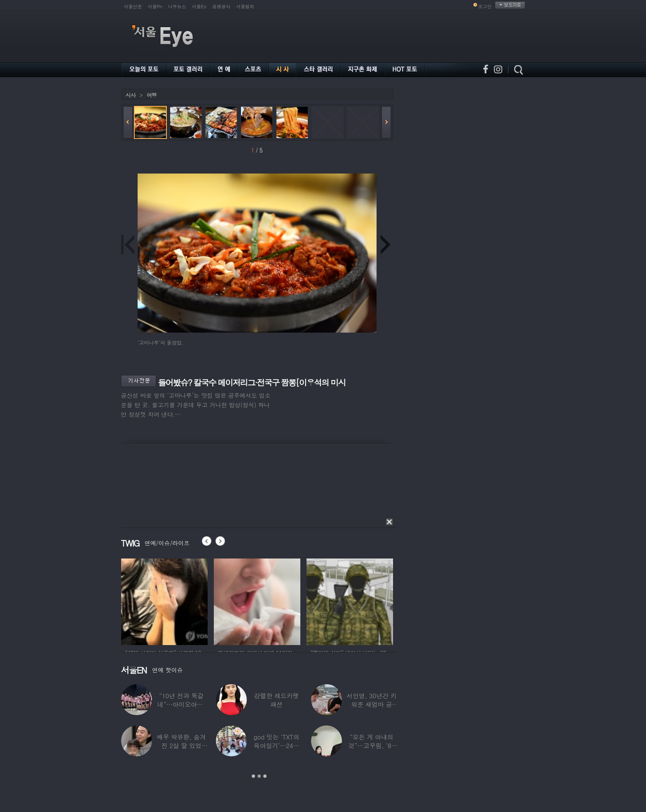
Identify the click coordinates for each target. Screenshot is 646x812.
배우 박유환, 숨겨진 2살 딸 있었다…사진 (181, 745)
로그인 (485, 6)
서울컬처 (245, 6)
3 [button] (265, 776)
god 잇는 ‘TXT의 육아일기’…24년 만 (276, 745)
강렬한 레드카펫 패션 (277, 700)
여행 (152, 95)
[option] (164, 601)
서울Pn (155, 6)
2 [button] (259, 776)
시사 (131, 95)
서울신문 (133, 6)
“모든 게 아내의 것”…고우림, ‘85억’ (371, 745)
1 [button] (253, 776)
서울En (199, 6)
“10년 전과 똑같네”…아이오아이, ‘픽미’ (181, 704)
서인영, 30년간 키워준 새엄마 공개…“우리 (372, 704)
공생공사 (221, 6)
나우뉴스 (177, 6)
